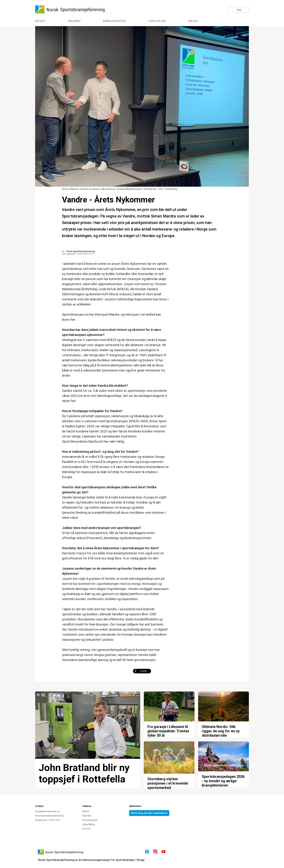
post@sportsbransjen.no (47, 811)
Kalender (74, 21)
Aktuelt (40, 21)
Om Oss (193, 21)
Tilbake (143, 671)
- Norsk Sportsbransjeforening (80, 251)
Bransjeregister (114, 21)
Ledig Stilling (157, 21)
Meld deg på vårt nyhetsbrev (149, 813)
